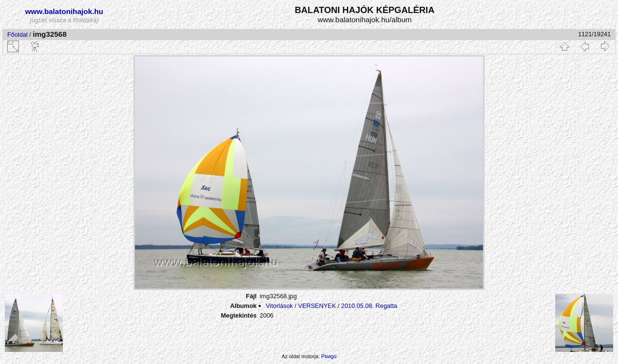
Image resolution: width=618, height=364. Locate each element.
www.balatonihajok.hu (64, 11)
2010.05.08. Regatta (369, 306)
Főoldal (17, 35)
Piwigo (329, 356)
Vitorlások (280, 306)
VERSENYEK (317, 306)
